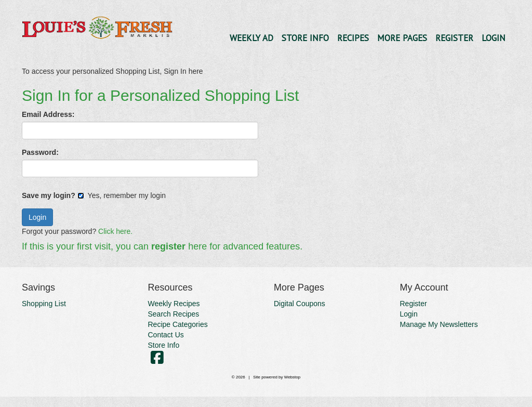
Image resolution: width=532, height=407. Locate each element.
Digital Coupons (300, 304)
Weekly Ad (251, 38)
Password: (40, 152)
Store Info (305, 38)
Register (454, 38)
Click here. (115, 231)
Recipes (353, 38)
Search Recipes (174, 314)
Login (494, 38)
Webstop (292, 377)
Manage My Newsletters (439, 324)
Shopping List (44, 304)
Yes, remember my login (122, 195)
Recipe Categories (178, 324)
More (402, 38)
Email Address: (48, 114)
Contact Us (166, 335)
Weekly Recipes (174, 304)
